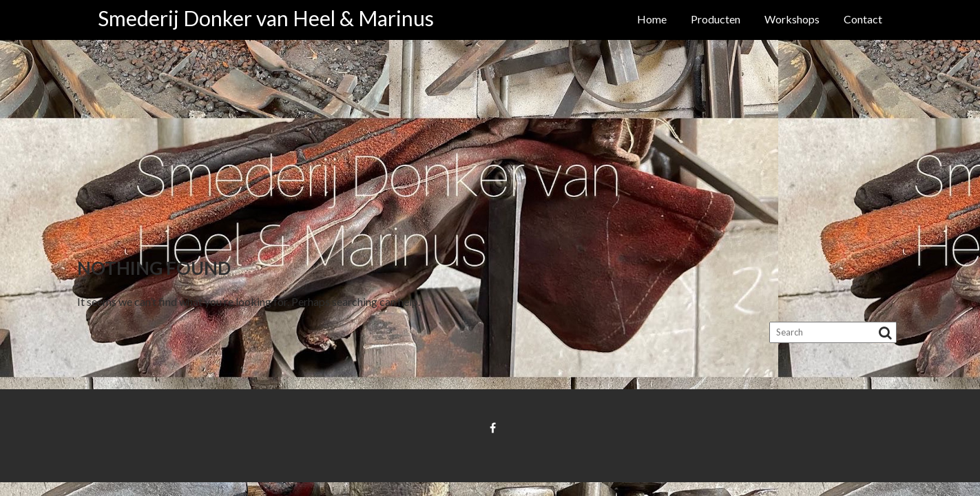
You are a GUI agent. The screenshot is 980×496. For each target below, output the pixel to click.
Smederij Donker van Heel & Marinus (266, 18)
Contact (863, 19)
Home (652, 19)
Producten (716, 19)
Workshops (792, 19)
